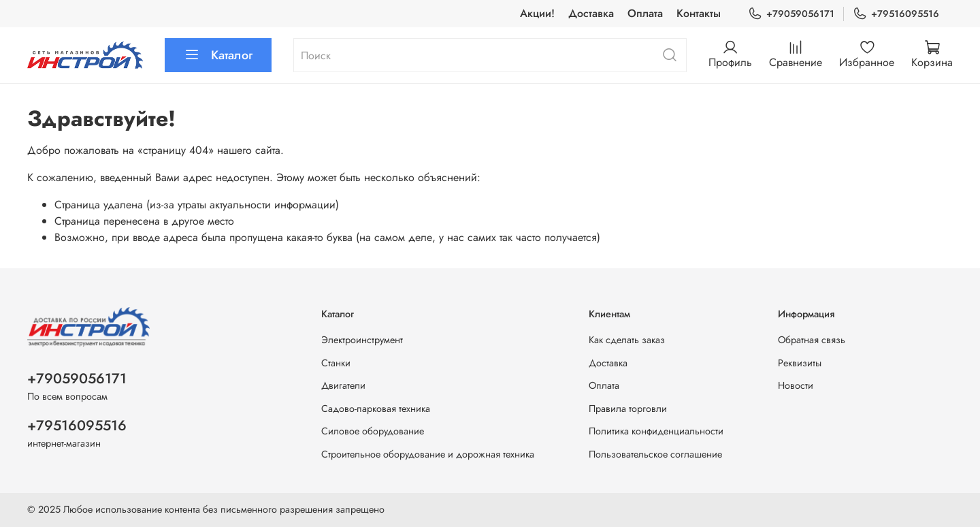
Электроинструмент (362, 340)
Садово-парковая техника (376, 409)
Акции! (537, 13)
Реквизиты (800, 363)
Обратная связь (812, 340)
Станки (336, 363)
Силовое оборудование (373, 431)
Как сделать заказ (627, 340)
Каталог (218, 55)
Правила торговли (628, 409)
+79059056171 (791, 14)
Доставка (591, 13)
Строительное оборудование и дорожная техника (428, 454)
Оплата (645, 13)
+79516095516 (896, 14)
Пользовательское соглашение (655, 454)
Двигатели (343, 385)
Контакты (699, 13)
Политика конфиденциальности (656, 431)
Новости (796, 385)
